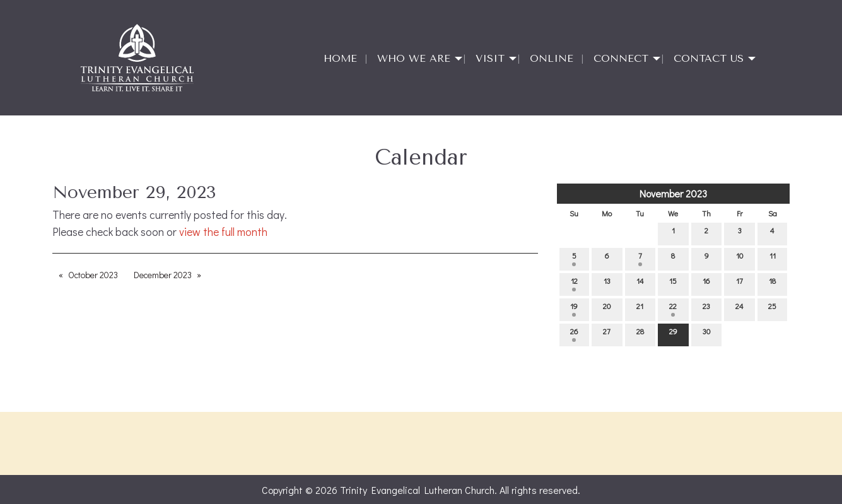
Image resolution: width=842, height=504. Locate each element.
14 (640, 284)
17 (740, 284)
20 (607, 309)
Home (340, 58)
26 (574, 334)
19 (574, 309)
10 (740, 258)
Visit (490, 58)
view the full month (223, 232)
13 (607, 284)
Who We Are (414, 58)
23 (706, 309)
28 (640, 334)
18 (772, 284)
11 (773, 258)
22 (673, 309)
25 (772, 309)
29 (673, 334)
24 (740, 309)
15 (673, 284)
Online (552, 58)
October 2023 (93, 275)
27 (607, 334)
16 (706, 284)
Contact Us (709, 58)
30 (706, 334)
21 (640, 309)
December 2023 (163, 275)
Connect (621, 58)
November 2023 (673, 193)
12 (574, 284)
